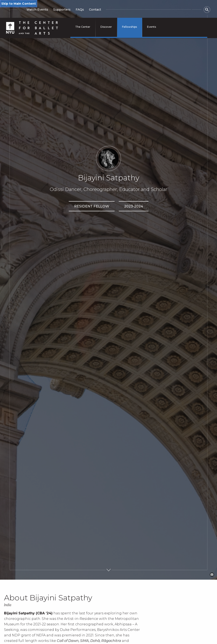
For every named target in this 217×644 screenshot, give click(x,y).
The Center (83, 27)
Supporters (62, 10)
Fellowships (129, 27)
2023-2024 (134, 206)
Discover (106, 27)
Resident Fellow (92, 206)
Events (152, 27)
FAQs (80, 10)
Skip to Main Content (19, 4)
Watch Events (37, 10)
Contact (95, 10)
